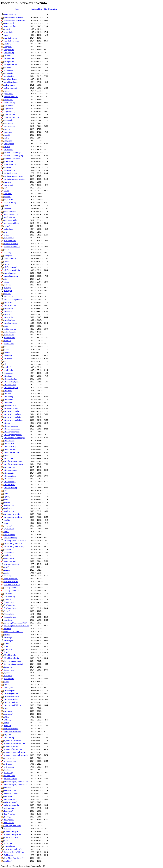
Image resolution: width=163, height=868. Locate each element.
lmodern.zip (8, 370)
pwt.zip (7, 235)
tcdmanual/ (8, 194)
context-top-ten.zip (11, 693)
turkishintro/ (8, 100)
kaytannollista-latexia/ (12, 514)
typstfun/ (7, 91)
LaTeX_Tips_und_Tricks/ (13, 849)
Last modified (37, 9)
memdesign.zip (9, 311)
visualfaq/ (8, 67)
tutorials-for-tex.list (11, 97)
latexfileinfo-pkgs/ (11, 379)
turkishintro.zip (10, 103)
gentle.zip (8, 576)
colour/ (7, 708)
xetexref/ (7, 29)
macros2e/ (8, 341)
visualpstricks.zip (10, 64)
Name (17, 9)
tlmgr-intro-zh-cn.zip (12, 117)
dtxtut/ (6, 643)
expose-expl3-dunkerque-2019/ (15, 623)
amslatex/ (7, 787)
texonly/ (7, 129)
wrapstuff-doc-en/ (10, 38)
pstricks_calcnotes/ (11, 244)
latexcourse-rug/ (10, 385)
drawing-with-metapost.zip (14, 664)
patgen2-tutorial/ (10, 273)
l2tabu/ (6, 494)
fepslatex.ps (8, 620)
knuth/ (6, 499)
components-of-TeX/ (11, 702)
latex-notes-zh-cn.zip (12, 452)
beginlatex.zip (9, 737)
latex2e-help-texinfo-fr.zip (13, 420)
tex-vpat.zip (8, 150)
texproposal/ (8, 123)
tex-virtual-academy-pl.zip (14, 156)
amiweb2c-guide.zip (11, 805)
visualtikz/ (8, 56)
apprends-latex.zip (11, 779)
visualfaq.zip (9, 70)
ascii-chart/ (8, 764)
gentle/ (6, 573)
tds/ (5, 188)
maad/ (6, 347)
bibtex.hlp (8, 720)
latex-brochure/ (10, 485)
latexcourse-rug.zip (11, 388)
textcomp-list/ (9, 120)
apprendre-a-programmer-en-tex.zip (17, 785)
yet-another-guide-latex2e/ (14, 17)
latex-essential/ (9, 467)
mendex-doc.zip (10, 305)
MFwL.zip (8, 843)
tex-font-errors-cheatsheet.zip (15, 179)
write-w (7, 35)
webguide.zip (9, 50)
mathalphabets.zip (11, 323)
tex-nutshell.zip (10, 170)
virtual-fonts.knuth (11, 82)
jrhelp (6, 523)
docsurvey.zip (9, 670)
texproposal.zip (10, 126)
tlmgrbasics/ (8, 108)
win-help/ (7, 44)
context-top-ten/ (10, 690)
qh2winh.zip (8, 229)
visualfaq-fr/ (8, 73)
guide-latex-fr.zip (10, 561)
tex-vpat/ (7, 147)
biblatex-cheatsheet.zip (12, 732)
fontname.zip (9, 602)
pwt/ (6, 232)
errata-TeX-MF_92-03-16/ (14, 632)
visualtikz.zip (9, 59)
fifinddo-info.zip (10, 617)
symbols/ (7, 197)
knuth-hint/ (8, 508)
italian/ (6, 532)
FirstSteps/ (8, 861)
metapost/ (7, 285)
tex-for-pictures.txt (11, 173)
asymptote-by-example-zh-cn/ (15, 752)
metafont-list (9, 297)
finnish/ (7, 611)
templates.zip (9, 185)
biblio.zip (7, 726)
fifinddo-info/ (9, 614)
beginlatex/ (8, 735)
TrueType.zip (9, 820)
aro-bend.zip (8, 773)
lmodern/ (7, 367)
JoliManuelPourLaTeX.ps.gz (14, 852)
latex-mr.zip (8, 458)
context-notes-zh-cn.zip (13, 699)
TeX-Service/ (9, 823)
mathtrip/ (7, 314)
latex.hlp (7, 423)
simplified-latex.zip (11, 214)
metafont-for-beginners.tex (14, 300)
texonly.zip (8, 132)
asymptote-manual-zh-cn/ (13, 740)
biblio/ (6, 723)
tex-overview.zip (10, 164)
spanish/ (7, 205)
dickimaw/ (8, 676)
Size (46, 9)
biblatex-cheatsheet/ (11, 729)
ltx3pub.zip (8, 355)
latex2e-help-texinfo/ (12, 411)
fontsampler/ (9, 593)
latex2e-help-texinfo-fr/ (12, 417)
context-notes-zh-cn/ (11, 696)
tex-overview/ (9, 161)
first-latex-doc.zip (10, 608)
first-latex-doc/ (9, 605)
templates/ (8, 182)
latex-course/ (9, 479)
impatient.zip (9, 552)
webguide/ (8, 47)
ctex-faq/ (7, 685)
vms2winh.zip (9, 53)
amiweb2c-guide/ (10, 802)
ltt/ (5, 361)
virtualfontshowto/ (11, 79)
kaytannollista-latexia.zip (13, 517)
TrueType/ (8, 817)
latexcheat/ (8, 391)
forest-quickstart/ (10, 588)
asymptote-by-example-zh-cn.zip (16, 755)
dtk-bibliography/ (10, 655)
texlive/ (7, 138)
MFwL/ (7, 840)
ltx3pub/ (7, 352)
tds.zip (6, 191)
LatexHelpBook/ (10, 846)
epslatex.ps (8, 638)
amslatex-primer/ (10, 790)
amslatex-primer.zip (11, 793)
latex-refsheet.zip (10, 446)
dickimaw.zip (9, 679)
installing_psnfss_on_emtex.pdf (16, 541)
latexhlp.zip (8, 376)
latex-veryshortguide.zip (13, 435)
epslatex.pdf (8, 640)
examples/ (8, 629)
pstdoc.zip (8, 252)
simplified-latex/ (10, 211)
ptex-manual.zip (10, 241)
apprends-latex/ (10, 776)
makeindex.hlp (9, 338)
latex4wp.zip (9, 397)
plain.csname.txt (10, 258)
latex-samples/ (9, 441)
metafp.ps (8, 288)
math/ (6, 326)
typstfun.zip (8, 94)
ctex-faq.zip (8, 688)
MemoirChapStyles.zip (12, 834)
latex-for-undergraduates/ (13, 461)
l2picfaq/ (7, 496)
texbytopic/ (8, 141)
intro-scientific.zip (11, 538)
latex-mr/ (7, 455)
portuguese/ (8, 255)
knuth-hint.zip (9, 511)
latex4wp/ (8, 394)
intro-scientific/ (10, 535)
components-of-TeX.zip (13, 705)
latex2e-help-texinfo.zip (13, 414)
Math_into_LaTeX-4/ (12, 837)
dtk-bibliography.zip (11, 658)
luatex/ (6, 349)
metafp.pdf (8, 291)
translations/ (8, 106)
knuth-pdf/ (8, 502)
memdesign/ (8, 308)
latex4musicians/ (10, 405)
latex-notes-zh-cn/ (11, 449)
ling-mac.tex (8, 373)
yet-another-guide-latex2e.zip (15, 20)
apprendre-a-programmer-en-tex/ (16, 782)
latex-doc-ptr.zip (10, 476)
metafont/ (7, 294)
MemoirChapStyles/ (11, 832)
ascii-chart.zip (9, 767)
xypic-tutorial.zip (10, 26)
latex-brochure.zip (11, 488)
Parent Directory (10, 14)
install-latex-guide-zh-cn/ (13, 543)
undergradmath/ (10, 85)
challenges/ (8, 711)
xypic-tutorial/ (9, 23)
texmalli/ (7, 135)
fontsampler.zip (10, 596)
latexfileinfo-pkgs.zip (12, 382)
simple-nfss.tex (9, 217)
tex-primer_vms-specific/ (13, 158)
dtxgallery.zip (9, 652)
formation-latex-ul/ (11, 582)
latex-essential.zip (10, 470)
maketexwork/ (9, 335)
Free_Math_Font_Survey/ (13, 858)
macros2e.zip (9, 344)
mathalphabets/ (9, 320)
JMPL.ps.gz (8, 855)
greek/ (6, 567)
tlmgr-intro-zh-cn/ (10, 114)
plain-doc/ (8, 261)
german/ (7, 570)
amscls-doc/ (8, 796)
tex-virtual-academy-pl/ (13, 153)
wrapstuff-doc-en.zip (11, 41)
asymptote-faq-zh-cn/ (12, 746)
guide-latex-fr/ (9, 558)
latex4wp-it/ (8, 399)
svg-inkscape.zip (10, 203)
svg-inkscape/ (9, 200)
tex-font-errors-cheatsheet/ (14, 176)
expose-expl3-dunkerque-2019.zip (16, 626)
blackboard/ (8, 714)
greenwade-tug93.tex (12, 564)
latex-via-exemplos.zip (12, 429)
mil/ (5, 279)
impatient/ (8, 549)
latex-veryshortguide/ (12, 432)
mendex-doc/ (9, 302)
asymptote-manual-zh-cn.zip (14, 743)
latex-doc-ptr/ (9, 473)
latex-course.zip (10, 482)
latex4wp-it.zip (9, 402)
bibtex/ (6, 717)
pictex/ (6, 264)
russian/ (7, 226)
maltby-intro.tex (10, 329)
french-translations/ (11, 579)
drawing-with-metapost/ (13, 661)
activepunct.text (10, 808)
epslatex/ (7, 635)
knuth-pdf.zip (9, 505)
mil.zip (7, 282)
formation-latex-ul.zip (12, 585)
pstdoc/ (7, 250)
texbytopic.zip (9, 144)
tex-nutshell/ (8, 167)
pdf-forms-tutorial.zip (12, 270)
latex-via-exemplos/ (11, 426)
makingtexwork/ (10, 332)
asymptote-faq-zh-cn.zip (13, 749)
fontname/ (8, 599)
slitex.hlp (7, 208)
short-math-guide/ (10, 220)
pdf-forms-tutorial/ (11, 267)
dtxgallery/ (8, 649)
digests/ (7, 673)
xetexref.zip (8, 32)
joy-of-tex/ (8, 526)
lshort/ (6, 364)
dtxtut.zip (7, 646)
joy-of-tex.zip (9, 529)
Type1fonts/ (8, 811)
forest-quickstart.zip (11, 591)
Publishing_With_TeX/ (12, 826)
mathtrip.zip (8, 317)
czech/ (6, 682)
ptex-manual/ (9, 238)
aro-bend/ (7, 770)
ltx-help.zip (8, 358)
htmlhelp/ (7, 555)
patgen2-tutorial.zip (11, 276)
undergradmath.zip (11, 88)
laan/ (6, 491)
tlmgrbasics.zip (9, 111)
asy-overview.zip (10, 761)
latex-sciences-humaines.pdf (14, 438)
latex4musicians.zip (11, 408)
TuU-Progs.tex (9, 814)
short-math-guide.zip (12, 223)
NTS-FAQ (8, 829)
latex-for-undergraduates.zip (14, 464)
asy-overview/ (9, 758)
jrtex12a (7, 520)
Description (53, 9)
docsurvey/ (8, 667)
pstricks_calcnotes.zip (12, 247)
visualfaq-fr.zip (9, 76)
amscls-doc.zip (9, 799)
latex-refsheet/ (9, 444)
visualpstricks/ (9, 61)
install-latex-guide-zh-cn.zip (14, 546)
